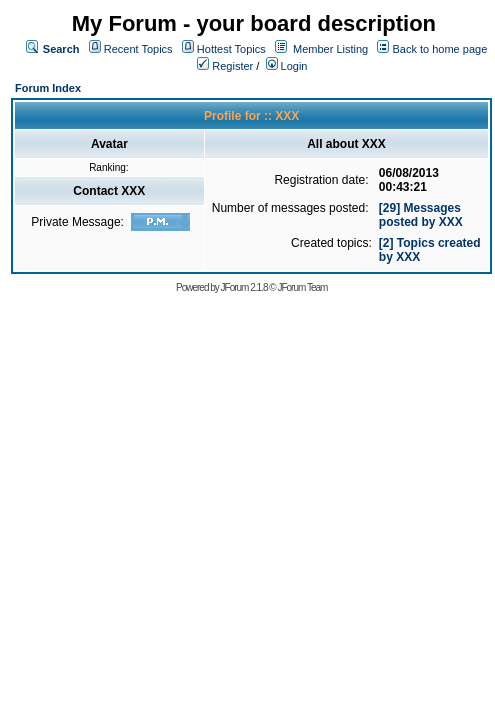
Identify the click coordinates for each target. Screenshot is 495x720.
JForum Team (302, 287)
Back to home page (439, 49)
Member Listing (330, 49)
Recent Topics (138, 49)
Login (287, 66)
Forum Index (48, 88)
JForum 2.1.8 (244, 287)
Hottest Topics (231, 49)
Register (225, 66)
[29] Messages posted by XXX (421, 215)
